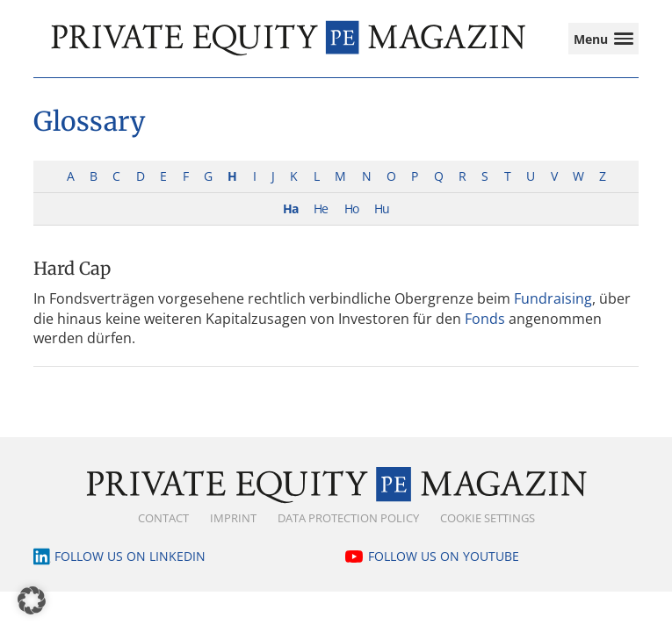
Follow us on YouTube (444, 556)
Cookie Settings (488, 518)
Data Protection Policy (348, 518)
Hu (382, 208)
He (321, 208)
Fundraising (553, 298)
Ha (290, 208)
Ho (351, 208)
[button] (32, 600)
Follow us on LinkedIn (130, 556)
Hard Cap (72, 268)
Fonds (485, 319)
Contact (163, 518)
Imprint (233, 518)
